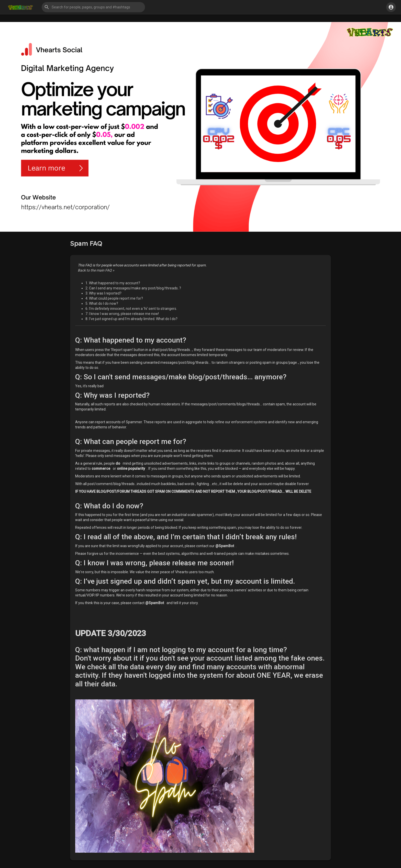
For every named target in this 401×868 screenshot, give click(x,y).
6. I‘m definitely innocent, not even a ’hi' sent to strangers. (131, 309)
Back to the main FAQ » (96, 270)
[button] (93, 7)
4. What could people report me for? (114, 298)
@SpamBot (225, 546)
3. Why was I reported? (103, 293)
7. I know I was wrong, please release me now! (122, 314)
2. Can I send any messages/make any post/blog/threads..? (133, 288)
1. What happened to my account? (113, 283)
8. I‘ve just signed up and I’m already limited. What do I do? (131, 319)
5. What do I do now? (102, 303)
